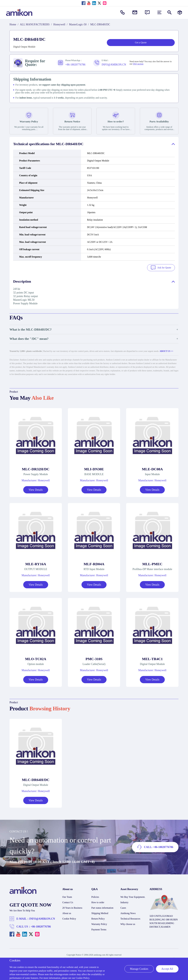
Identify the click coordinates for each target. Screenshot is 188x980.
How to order (98, 901)
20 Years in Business (72, 907)
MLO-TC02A (36, 658)
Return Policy (98, 918)
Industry (124, 901)
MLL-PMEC (152, 563)
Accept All (167, 969)
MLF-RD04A (94, 563)
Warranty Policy (99, 923)
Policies (95, 896)
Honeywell (59, 24)
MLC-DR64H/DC (36, 779)
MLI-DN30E (94, 468)
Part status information (102, 907)
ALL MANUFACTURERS (35, 24)
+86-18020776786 (41, 926)
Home (13, 24)
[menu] (159, 12)
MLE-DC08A (152, 468)
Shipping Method (100, 912)
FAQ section (138, 64)
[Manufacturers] (180, 12)
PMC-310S (94, 658)
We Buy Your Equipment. (133, 896)
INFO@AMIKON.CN (42, 918)
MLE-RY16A (36, 563)
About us (67, 912)
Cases (123, 907)
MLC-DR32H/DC (36, 468)
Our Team (67, 896)
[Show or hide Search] (170, 12)
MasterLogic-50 (78, 24)
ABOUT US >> (166, 350)
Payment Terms (99, 929)
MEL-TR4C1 (152, 658)
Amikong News (128, 912)
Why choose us (128, 923)
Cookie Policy (69, 918)
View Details (36, 489)
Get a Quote (141, 42)
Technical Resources (130, 918)
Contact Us (68, 901)
